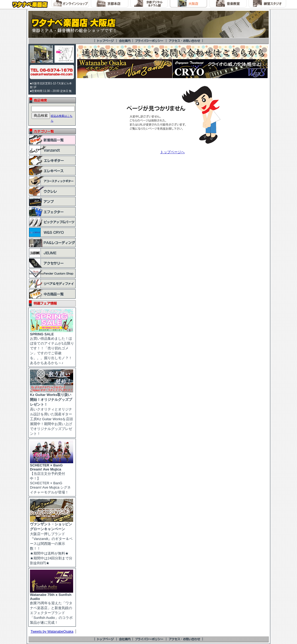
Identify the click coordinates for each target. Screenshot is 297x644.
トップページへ (172, 152)
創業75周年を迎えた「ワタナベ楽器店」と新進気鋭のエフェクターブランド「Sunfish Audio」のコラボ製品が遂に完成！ (52, 607)
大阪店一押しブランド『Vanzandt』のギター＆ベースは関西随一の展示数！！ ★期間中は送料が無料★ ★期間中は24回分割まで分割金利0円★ (52, 542)
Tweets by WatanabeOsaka (52, 631)
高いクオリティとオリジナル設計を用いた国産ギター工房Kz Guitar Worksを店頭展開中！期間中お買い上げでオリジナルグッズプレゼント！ (52, 412)
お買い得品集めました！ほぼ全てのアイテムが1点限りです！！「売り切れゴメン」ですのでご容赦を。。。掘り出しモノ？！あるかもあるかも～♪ (52, 347)
